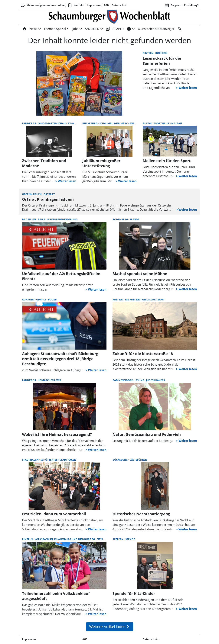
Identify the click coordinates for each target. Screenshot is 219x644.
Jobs (75, 29)
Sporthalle (162, 123)
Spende (134, 219)
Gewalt (41, 300)
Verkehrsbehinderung (62, 219)
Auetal (148, 123)
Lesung (140, 380)
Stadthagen (31, 460)
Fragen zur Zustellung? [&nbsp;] (181, 5)
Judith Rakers (155, 380)
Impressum (94, 5)
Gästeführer (138, 460)
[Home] (25, 29)
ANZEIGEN (92, 29)
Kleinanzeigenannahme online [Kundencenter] (43, 5)
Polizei (53, 300)
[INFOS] (129, 29)
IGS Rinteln (133, 300)
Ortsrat (49, 194)
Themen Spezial (55, 29)
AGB (106, 5)
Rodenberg (120, 219)
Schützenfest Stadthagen (58, 460)
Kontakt (76, 5)
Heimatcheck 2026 (49, 380)
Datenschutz (120, 5)
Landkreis (29, 123)
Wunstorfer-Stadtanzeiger (156, 29)
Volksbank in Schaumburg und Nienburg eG (65, 539)
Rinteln (148, 53)
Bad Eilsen (29, 219)
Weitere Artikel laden (110, 627)
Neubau (177, 123)
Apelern (118, 539)
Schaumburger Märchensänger (121, 123)
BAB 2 (42, 219)
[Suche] (179, 29)
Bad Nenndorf (123, 380)
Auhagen (28, 300)
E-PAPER (115, 29)
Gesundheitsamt (153, 300)
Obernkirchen (32, 194)
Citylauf (102, 539)
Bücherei (161, 53)
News (33, 29)
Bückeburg (90, 123)
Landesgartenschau (52, 123)
